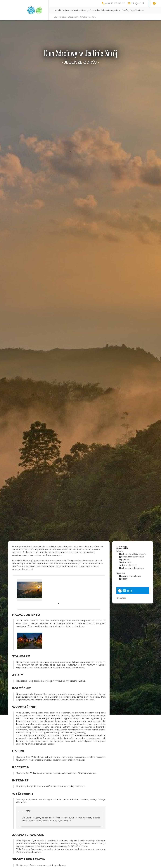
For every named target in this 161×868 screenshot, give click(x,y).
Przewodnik (95, 10)
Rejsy (132, 10)
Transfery (126, 10)
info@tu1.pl (137, 3)
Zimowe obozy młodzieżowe (67, 17)
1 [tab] (59, 603)
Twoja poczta (67, 10)
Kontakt (57, 10)
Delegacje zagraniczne (111, 10)
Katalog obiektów (88, 17)
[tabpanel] (29, 590)
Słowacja (85, 10)
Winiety (77, 10)
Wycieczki (140, 10)
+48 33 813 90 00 (115, 3)
